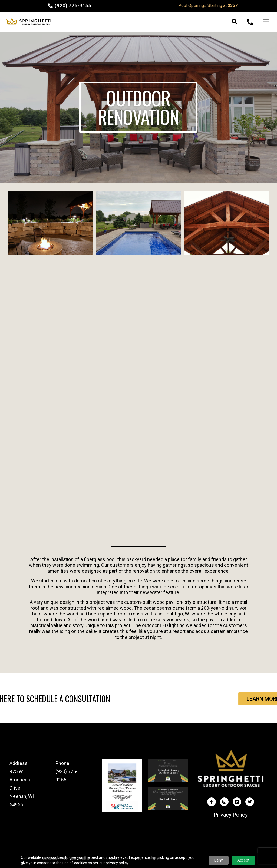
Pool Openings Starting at (208, 6)
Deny (219, 860)
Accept (243, 860)
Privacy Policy (231, 815)
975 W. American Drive (20, 780)
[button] (234, 22)
